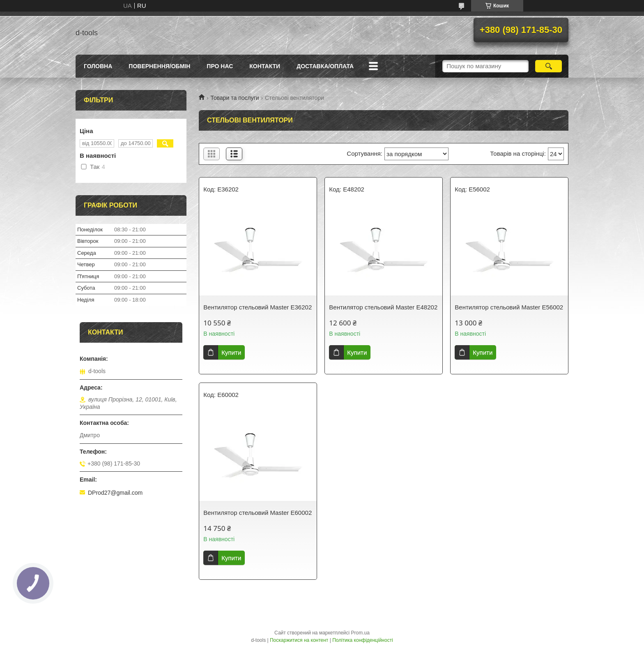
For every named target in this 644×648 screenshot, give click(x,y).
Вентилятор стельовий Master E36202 (258, 307)
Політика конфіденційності (363, 640)
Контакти (265, 66)
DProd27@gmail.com (115, 493)
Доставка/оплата (325, 66)
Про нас (220, 66)
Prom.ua (360, 633)
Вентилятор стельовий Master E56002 (509, 307)
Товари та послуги (235, 98)
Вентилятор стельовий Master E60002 (258, 513)
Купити (231, 352)
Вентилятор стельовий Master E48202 (383, 307)
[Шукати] (549, 66)
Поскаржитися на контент (299, 640)
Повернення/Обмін (159, 66)
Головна (98, 66)
